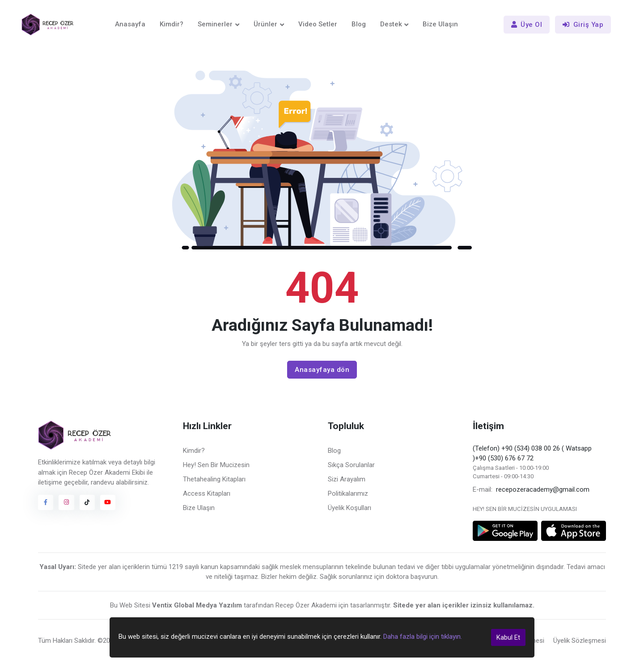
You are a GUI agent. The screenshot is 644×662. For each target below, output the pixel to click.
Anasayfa (130, 24)
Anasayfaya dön (322, 370)
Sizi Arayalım (347, 479)
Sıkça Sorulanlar (351, 465)
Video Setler (318, 24)
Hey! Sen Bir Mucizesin (216, 465)
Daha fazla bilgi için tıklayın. (423, 637)
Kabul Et (508, 637)
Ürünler (265, 24)
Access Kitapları (207, 493)
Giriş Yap (583, 25)
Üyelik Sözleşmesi (580, 641)
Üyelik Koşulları (350, 508)
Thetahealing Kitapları (214, 479)
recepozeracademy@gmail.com (543, 489)
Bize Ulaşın (440, 24)
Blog (359, 24)
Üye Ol (527, 25)
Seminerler (215, 24)
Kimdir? (172, 24)
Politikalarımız (348, 493)
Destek (391, 24)
